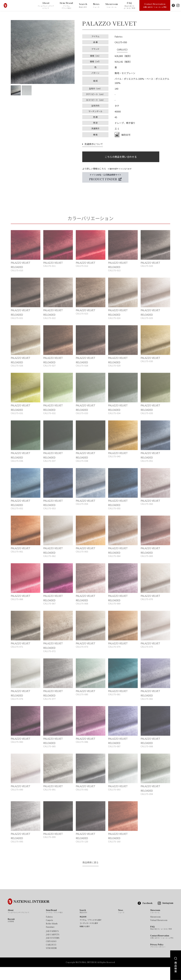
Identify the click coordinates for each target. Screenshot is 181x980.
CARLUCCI (120, 48)
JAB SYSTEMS (53, 951)
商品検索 (83, 930)
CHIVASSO (51, 954)
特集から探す (85, 939)
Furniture (50, 940)
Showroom (112, 5)
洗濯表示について (92, 141)
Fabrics (49, 930)
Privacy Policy (158, 959)
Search (83, 5)
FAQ (129, 5)
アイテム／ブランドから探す (91, 933)
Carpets (49, 933)
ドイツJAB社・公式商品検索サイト (105, 177)
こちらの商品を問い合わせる (121, 155)
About (46, 5)
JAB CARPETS (53, 947)
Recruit (11, 933)
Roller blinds (52, 937)
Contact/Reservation (155, 5)
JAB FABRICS (52, 944)
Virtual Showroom (159, 933)
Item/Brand (66, 5)
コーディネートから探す (89, 936)
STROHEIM (51, 961)
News (96, 5)
